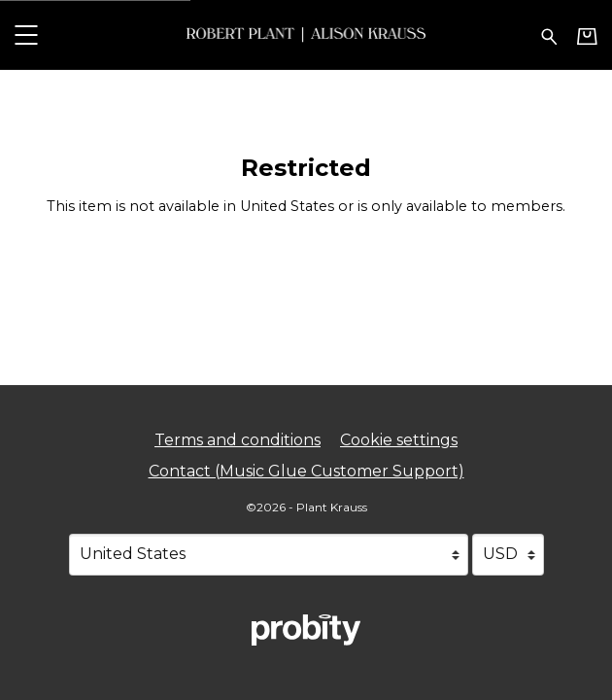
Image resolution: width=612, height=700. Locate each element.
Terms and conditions (238, 440)
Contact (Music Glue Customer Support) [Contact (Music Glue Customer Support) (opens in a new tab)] (306, 471)
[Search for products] (549, 35)
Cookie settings (399, 440)
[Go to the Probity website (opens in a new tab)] (306, 630)
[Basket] (587, 36)
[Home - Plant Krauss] (306, 35)
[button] (26, 35)
